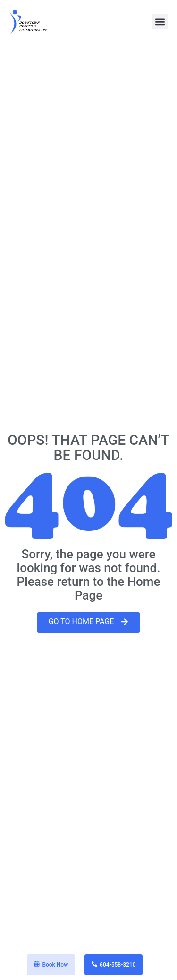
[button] (160, 22)
